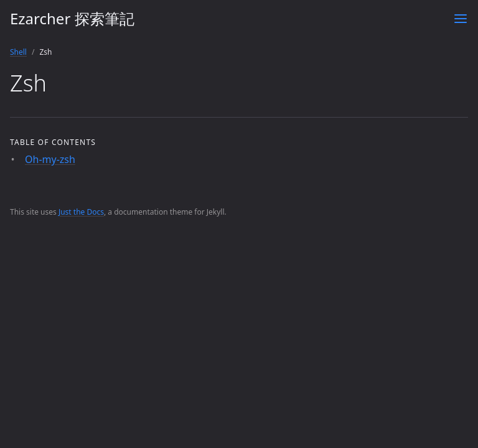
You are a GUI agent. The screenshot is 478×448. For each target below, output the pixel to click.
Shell (18, 52)
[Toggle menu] (461, 19)
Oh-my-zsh (50, 159)
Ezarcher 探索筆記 (72, 18)
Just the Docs (81, 212)
